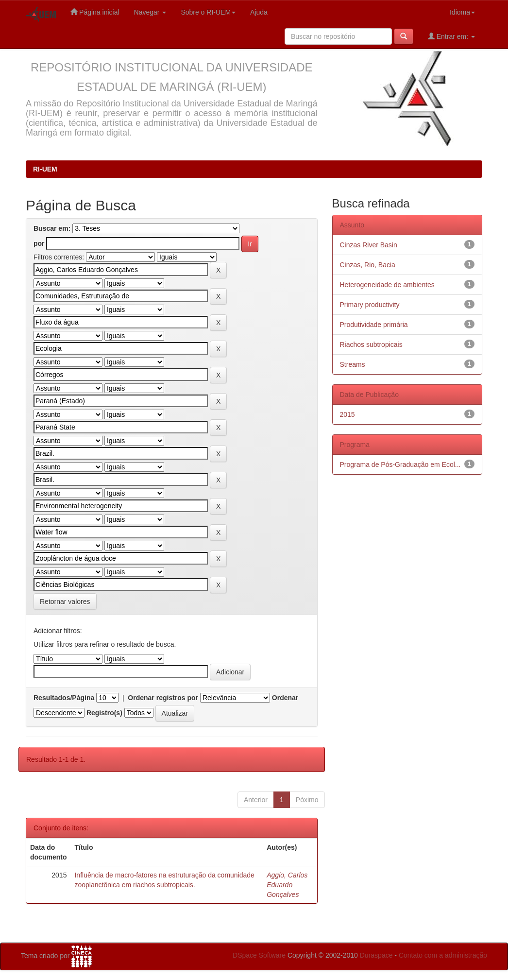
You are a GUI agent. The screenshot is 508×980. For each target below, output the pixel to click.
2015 (347, 414)
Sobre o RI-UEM (208, 12)
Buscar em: (52, 228)
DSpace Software (259, 955)
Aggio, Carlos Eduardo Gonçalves (287, 885)
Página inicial (95, 12)
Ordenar (285, 698)
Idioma (462, 12)
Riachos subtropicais (371, 344)
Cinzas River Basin (369, 245)
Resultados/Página (64, 698)
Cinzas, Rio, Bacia (368, 265)
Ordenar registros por (163, 698)
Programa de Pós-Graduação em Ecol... (400, 464)
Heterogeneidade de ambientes (387, 285)
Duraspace (376, 955)
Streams (353, 364)
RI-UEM (45, 169)
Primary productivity (370, 305)
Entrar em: (451, 36)
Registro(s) (104, 713)
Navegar (150, 12)
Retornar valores (65, 602)
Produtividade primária (374, 325)
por (39, 243)
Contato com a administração (443, 955)
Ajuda (259, 12)
